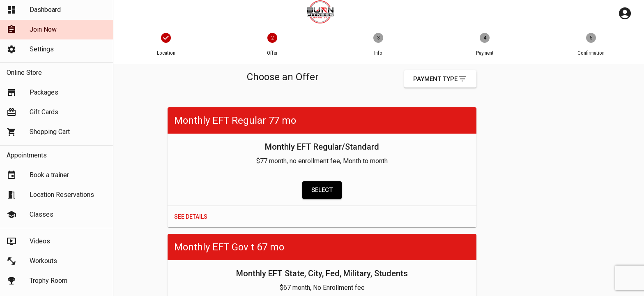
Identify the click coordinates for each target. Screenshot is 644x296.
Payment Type (440, 79)
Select (322, 190)
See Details (191, 217)
